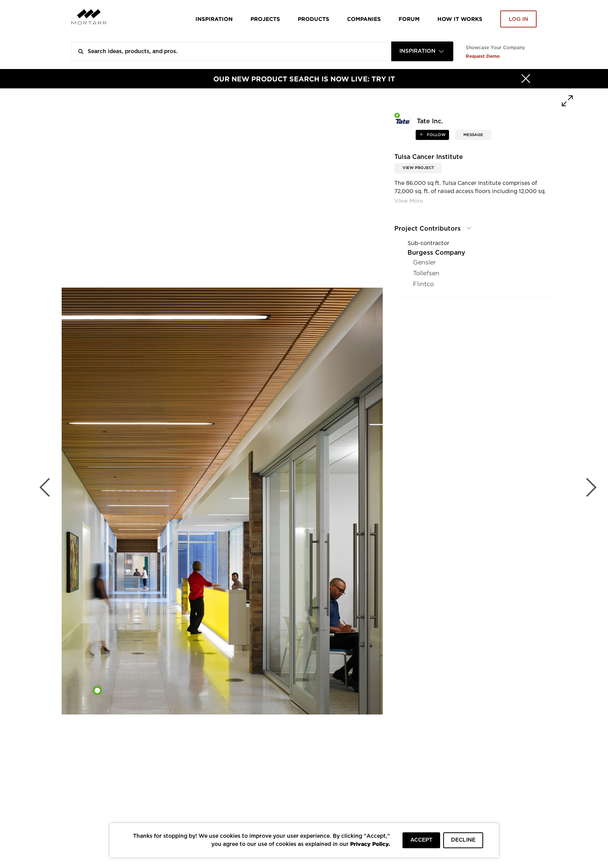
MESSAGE (473, 135)
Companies (364, 19)
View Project (418, 168)
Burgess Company (436, 253)
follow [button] (436, 135)
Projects (265, 19)
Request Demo (483, 56)
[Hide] (526, 79)
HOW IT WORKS (460, 19)
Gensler (424, 262)
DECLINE (463, 840)
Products (313, 19)
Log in (518, 19)
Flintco (423, 284)
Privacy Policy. (370, 844)
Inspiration (214, 19)
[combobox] (422, 51)
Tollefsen (426, 273)
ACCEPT (421, 840)
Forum (409, 19)
